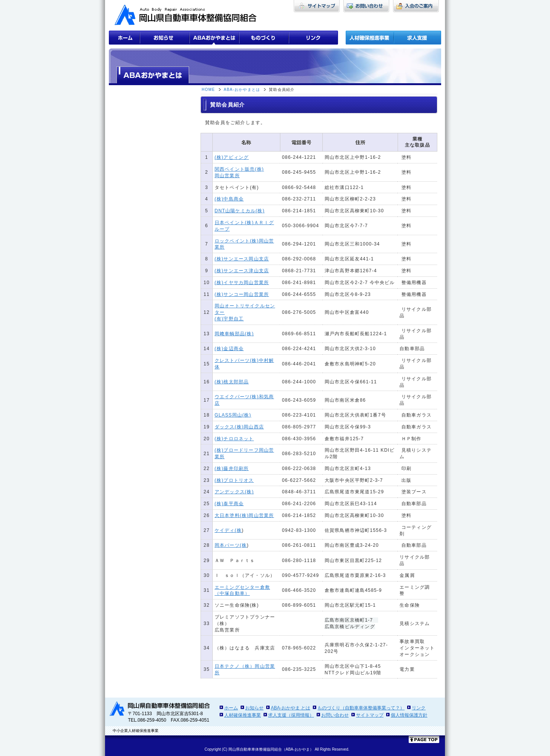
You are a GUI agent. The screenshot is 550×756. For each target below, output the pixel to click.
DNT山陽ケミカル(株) (240, 211)
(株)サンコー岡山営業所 (242, 294)
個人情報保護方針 (409, 715)
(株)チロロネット (234, 439)
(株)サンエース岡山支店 (242, 259)
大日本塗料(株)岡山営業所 (244, 515)
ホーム (231, 708)
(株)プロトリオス (234, 480)
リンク (419, 708)
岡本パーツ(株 (231, 545)
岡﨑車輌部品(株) (234, 334)
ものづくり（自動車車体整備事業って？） (361, 708)
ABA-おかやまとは (242, 90)
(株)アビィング (232, 157)
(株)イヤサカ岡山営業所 (242, 283)
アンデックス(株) (234, 492)
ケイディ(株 (228, 530)
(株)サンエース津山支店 (242, 271)
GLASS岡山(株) (233, 415)
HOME (208, 90)
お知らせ (254, 708)
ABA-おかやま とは (290, 708)
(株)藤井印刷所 (232, 468)
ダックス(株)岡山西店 (239, 427)
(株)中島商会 (229, 199)
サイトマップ (370, 715)
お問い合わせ (335, 715)
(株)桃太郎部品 (232, 382)
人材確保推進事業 (243, 715)
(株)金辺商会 (229, 349)
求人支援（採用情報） (291, 715)
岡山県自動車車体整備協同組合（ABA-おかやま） (271, 749)
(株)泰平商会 (229, 504)
